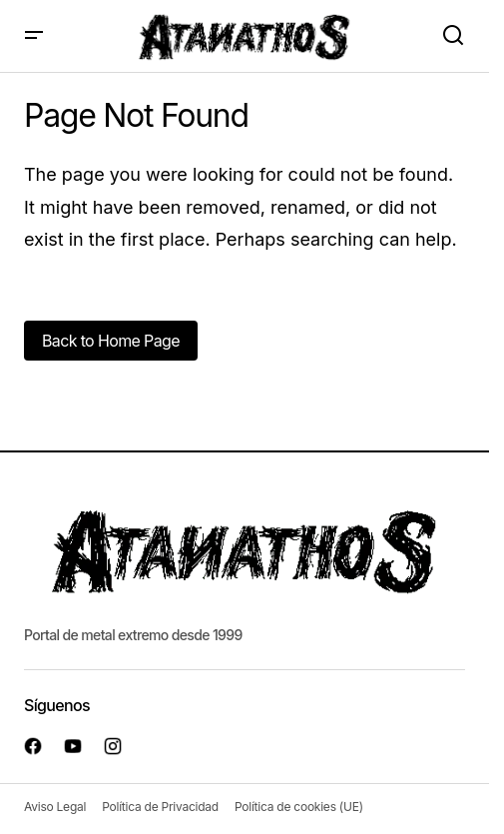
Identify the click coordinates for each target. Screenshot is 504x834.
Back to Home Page (111, 341)
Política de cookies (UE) (299, 807)
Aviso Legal (55, 807)
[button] (34, 36)
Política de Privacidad (160, 807)
